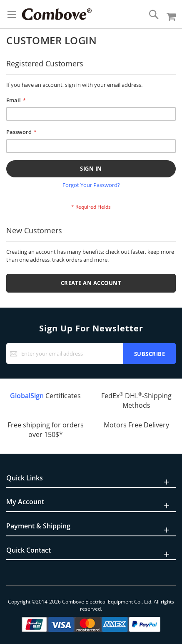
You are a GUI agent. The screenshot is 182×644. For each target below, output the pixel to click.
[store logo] (57, 14)
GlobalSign (27, 396)
